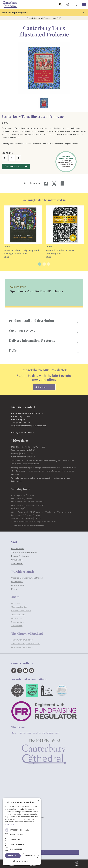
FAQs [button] (13, 350)
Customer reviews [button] (22, 330)
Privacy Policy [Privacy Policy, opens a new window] (10, 824)
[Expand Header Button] (84, 5)
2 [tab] (44, 264)
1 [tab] (40, 264)
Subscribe (44, 387)
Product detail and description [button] (31, 321)
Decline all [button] (30, 856)
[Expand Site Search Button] (75, 5)
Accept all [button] (13, 856)
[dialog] (22, 832)
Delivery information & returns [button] (32, 340)
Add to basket (16, 166)
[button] (44, 852)
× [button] (38, 801)
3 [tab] (48, 264)
